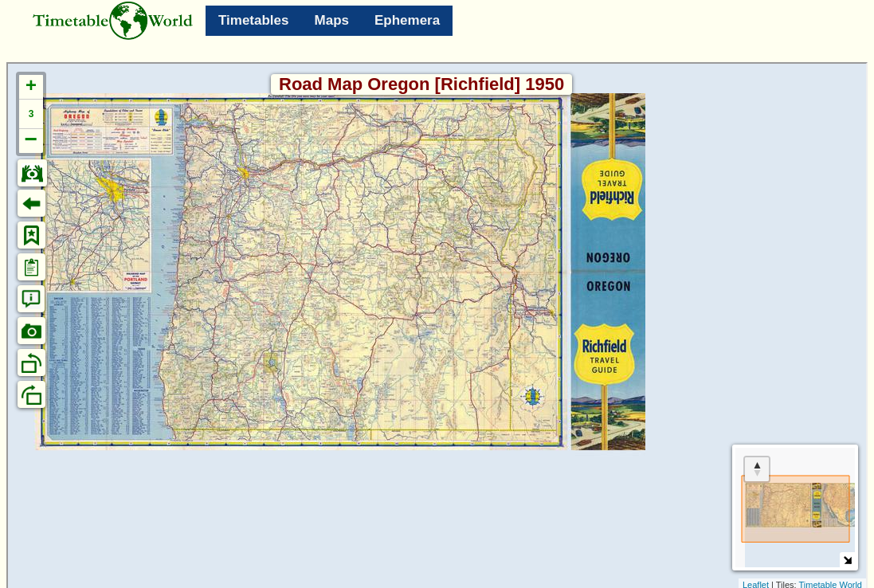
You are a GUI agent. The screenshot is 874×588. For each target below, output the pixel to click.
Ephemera (407, 20)
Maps (332, 20)
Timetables (254, 20)
